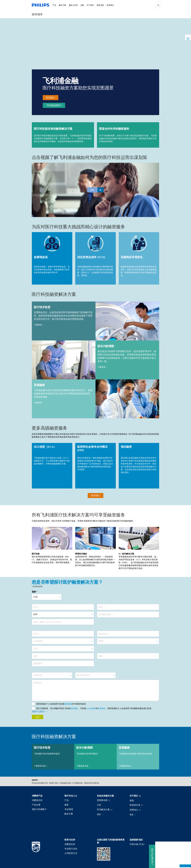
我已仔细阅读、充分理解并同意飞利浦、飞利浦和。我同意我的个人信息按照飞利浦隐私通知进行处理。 (95, 708)
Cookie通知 (91, 708)
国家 (34, 592)
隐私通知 (68, 704)
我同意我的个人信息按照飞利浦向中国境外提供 (61, 704)
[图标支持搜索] (158, 5)
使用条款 (101, 708)
